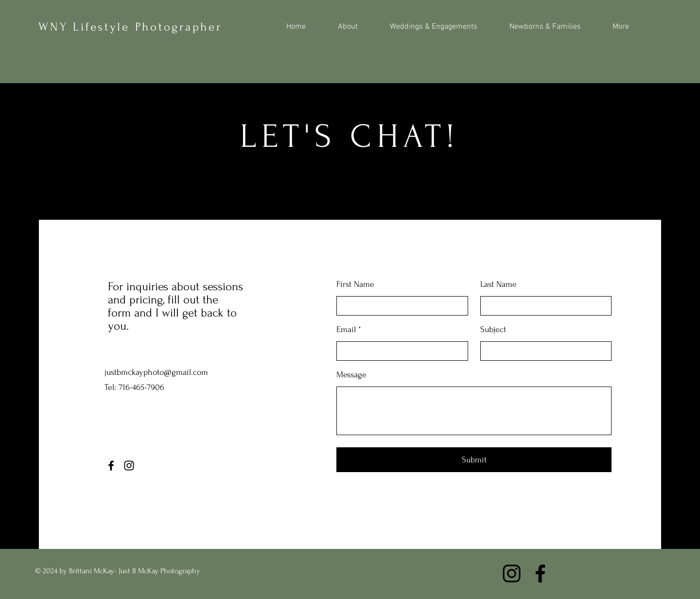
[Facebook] (111, 466)
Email (346, 330)
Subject (493, 330)
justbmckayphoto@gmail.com (156, 372)
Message (351, 375)
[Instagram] (129, 466)
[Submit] (474, 460)
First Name (355, 284)
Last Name (499, 284)
